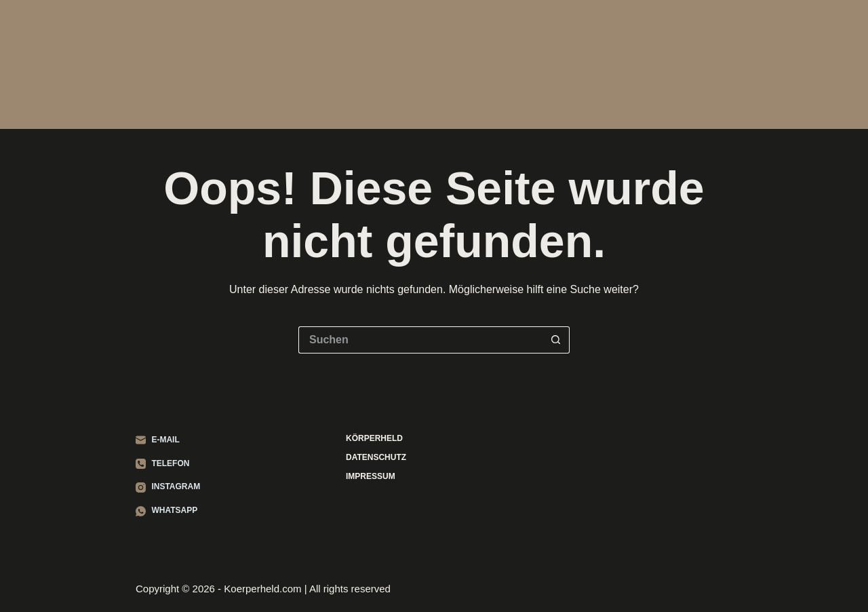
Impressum (371, 476)
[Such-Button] (556, 340)
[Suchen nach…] (420, 340)
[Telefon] (168, 464)
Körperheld (434, 71)
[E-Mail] (168, 440)
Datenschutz (376, 457)
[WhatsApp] (168, 511)
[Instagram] (168, 487)
